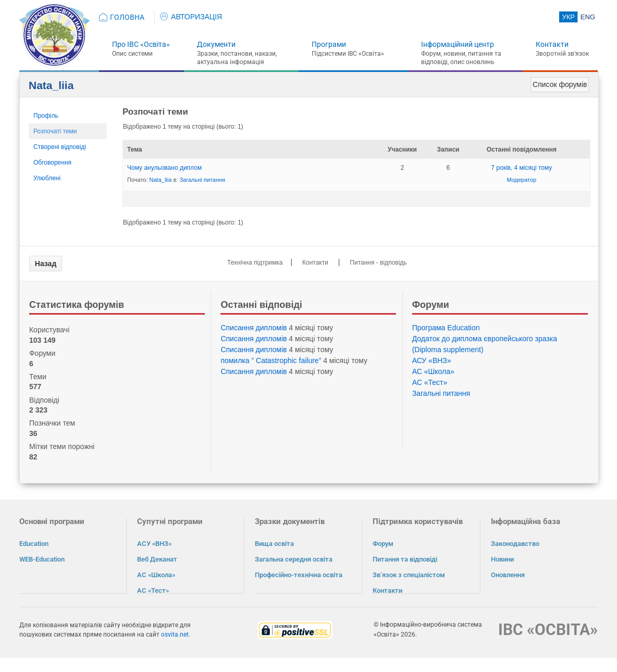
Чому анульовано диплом (164, 168)
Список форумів (560, 84)
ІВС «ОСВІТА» (548, 629)
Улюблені (47, 178)
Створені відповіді (60, 147)
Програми (329, 44)
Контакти (552, 44)
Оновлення (508, 575)
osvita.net (175, 634)
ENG (588, 17)
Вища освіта (274, 544)
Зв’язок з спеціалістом (409, 575)
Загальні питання (202, 180)
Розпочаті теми (55, 131)
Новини (502, 559)
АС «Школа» (433, 371)
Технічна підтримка (255, 263)
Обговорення (52, 163)
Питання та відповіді (405, 559)
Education (34, 544)
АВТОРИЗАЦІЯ (191, 17)
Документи (216, 44)
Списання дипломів (254, 328)
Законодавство (515, 544)
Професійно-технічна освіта (299, 575)
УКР (568, 17)
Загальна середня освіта (294, 559)
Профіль (46, 116)
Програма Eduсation (446, 328)
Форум (383, 544)
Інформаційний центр (458, 44)
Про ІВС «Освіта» (141, 44)
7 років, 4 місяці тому (521, 168)
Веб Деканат (157, 559)
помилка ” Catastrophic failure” (271, 360)
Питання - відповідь (378, 263)
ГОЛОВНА (127, 17)
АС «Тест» (430, 382)
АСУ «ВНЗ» (432, 360)
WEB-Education (42, 559)
